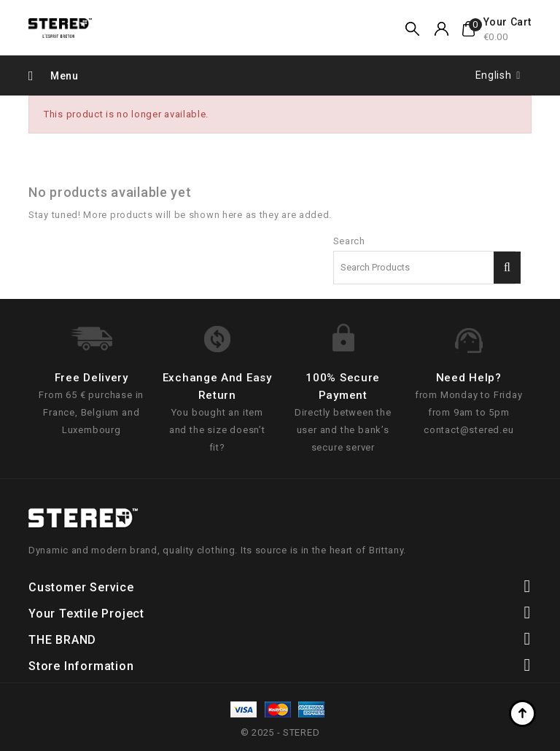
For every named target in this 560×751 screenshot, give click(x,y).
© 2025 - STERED (280, 732)
